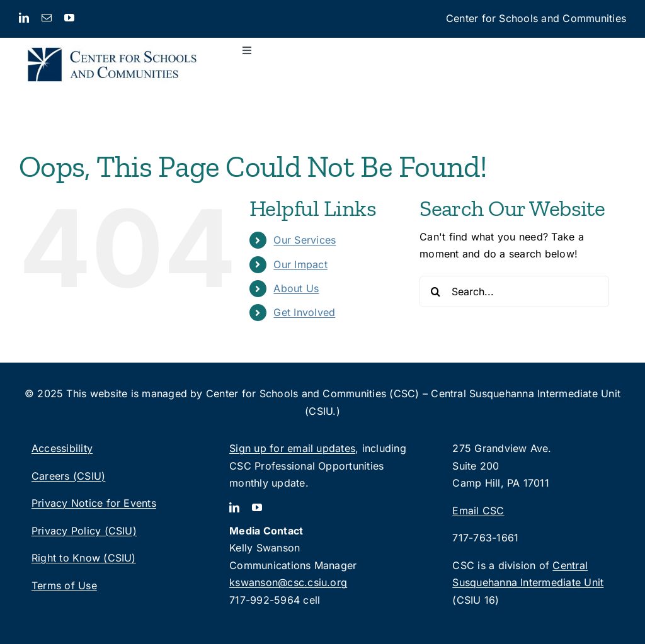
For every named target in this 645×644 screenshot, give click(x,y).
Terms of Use (64, 585)
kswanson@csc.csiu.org (288, 582)
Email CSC (478, 511)
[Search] (435, 291)
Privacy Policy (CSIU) (84, 531)
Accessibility (62, 448)
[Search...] (514, 291)
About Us (296, 288)
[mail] (47, 18)
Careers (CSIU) (68, 476)
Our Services (305, 240)
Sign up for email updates (292, 448)
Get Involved (304, 312)
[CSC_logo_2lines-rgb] (112, 43)
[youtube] (69, 18)
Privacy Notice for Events (94, 503)
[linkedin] (24, 18)
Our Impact (300, 264)
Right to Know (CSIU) (84, 558)
